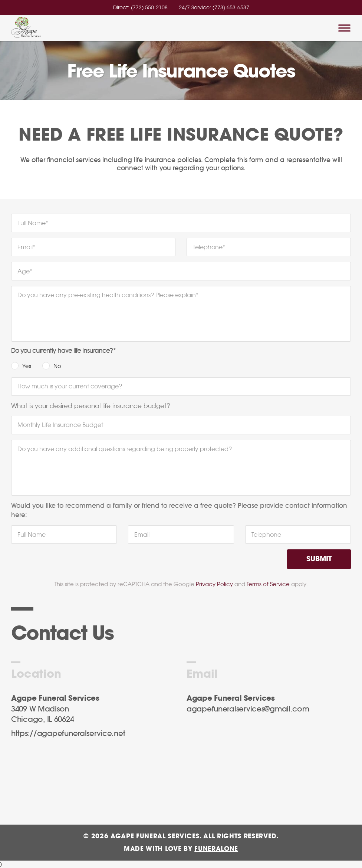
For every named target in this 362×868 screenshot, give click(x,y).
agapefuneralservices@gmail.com (248, 709)
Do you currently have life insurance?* (64, 351)
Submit (319, 559)
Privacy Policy (214, 584)
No (57, 366)
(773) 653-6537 (231, 7)
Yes (27, 366)
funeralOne (216, 849)
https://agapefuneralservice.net (68, 734)
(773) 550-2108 (149, 7)
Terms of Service (268, 584)
